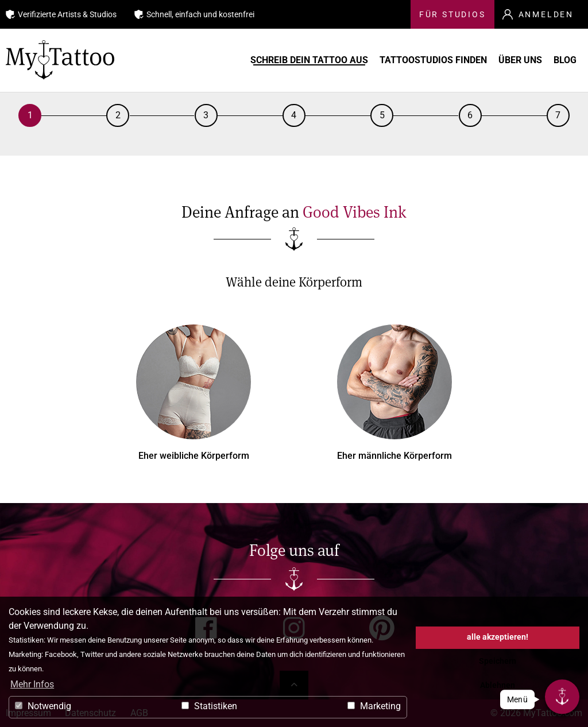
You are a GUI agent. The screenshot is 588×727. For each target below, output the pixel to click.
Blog (563, 60)
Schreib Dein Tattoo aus (317, 60)
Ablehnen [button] (498, 685)
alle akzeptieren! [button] (498, 637)
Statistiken (209, 706)
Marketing (374, 706)
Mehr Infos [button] (32, 684)
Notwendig (43, 706)
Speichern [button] (498, 661)
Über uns (516, 60)
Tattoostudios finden (433, 60)
